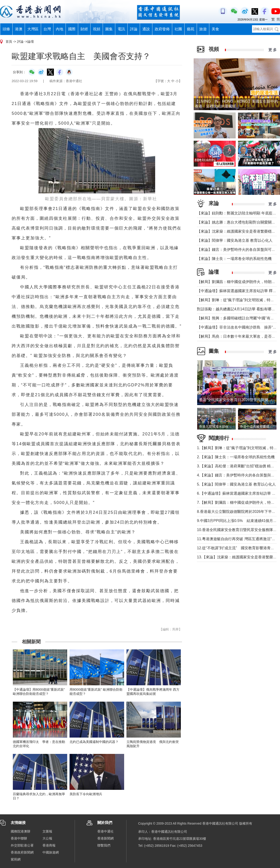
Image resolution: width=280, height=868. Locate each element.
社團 (178, 29)
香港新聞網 (105, 838)
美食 (215, 29)
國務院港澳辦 (21, 831)
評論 (134, 29)
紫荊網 (16, 859)
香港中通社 (105, 831)
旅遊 (203, 29)
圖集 (109, 29)
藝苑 (191, 29)
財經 (84, 29)
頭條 (6, 29)
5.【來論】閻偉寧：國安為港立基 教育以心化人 (236, 484)
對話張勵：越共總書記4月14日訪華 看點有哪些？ (238, 309)
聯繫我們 (104, 845)
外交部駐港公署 (22, 845)
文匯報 (47, 831)
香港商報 (49, 845)
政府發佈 (162, 29)
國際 (72, 29)
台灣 (47, 29)
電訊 (121, 29)
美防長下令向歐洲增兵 (86, 794)
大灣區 (33, 29)
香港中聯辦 (19, 838)
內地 (59, 29)
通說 (146, 29)
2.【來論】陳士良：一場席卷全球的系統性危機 (236, 457)
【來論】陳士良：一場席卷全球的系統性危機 (234, 259)
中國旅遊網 (51, 852)
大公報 (47, 838)
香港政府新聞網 (22, 852)
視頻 (97, 29)
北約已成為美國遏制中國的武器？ (94, 742)
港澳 (19, 29)
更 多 (273, 50)
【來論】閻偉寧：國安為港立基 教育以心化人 (235, 240)
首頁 (9, 42)
